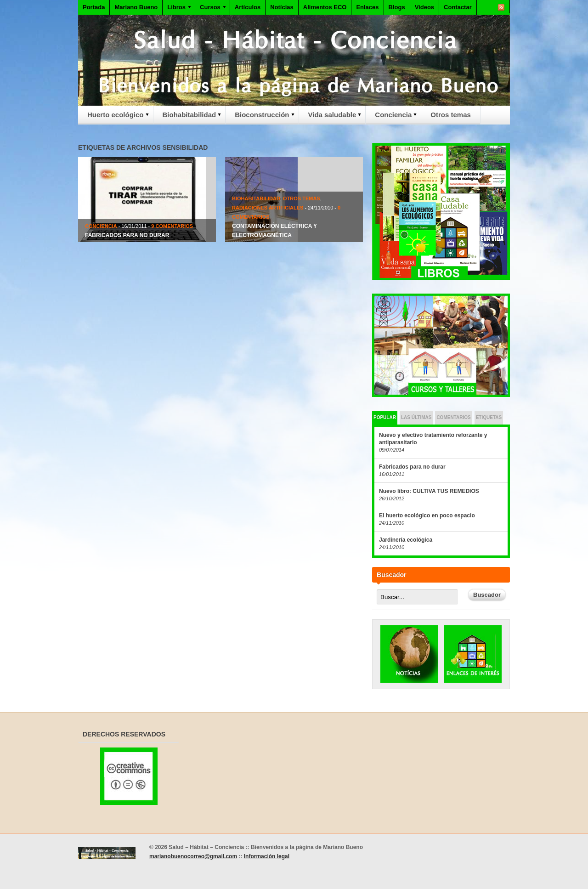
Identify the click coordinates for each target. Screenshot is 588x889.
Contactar (458, 7)
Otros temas (451, 115)
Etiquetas (489, 417)
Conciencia (392, 117)
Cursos (211, 9)
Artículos (248, 7)
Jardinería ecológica (406, 540)
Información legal (267, 856)
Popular (385, 417)
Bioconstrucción (260, 117)
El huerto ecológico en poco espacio (427, 515)
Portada (94, 7)
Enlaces (367, 7)
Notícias (282, 7)
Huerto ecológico (114, 117)
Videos (424, 7)
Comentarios (453, 417)
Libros (178, 9)
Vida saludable (331, 117)
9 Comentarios (172, 226)
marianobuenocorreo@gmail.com (193, 856)
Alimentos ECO (325, 7)
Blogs (397, 7)
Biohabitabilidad (188, 117)
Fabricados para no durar (127, 235)
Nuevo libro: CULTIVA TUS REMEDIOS (429, 491)
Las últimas (416, 417)
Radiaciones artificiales (268, 208)
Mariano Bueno (136, 7)
